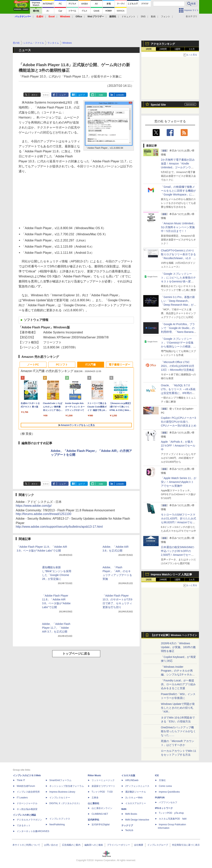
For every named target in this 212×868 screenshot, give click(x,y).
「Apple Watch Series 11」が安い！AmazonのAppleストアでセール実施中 (179, 482)
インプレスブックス (60, 819)
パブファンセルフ (168, 802)
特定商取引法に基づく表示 (186, 845)
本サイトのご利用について (26, 845)
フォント (166, 17)
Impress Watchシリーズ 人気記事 (171, 574)
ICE (157, 775)
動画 (153, 17)
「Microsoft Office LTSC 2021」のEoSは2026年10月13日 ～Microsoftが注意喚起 (178, 366)
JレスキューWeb (134, 798)
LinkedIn (120, 95)
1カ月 (192, 49)
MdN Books (131, 814)
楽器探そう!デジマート (103, 786)
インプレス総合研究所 (28, 792)
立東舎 (95, 798)
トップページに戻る (76, 654)
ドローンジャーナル (27, 803)
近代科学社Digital (101, 825)
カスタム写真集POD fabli (173, 819)
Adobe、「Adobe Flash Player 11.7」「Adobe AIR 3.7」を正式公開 (56, 628)
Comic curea (165, 786)
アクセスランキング (163, 44)
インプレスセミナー (60, 798)
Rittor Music (94, 775)
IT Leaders (22, 798)
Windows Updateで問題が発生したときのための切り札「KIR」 (178, 708)
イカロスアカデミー (136, 803)
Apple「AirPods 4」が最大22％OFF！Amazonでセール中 (178, 446)
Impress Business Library (62, 792)
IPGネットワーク (164, 808)
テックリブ (127, 825)
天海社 (162, 780)
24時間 (163, 49)
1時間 (149, 49)
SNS (143, 17)
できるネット (24, 825)
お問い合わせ (51, 845)
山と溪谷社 (94, 803)
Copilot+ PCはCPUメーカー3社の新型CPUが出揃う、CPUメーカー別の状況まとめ (179, 422)
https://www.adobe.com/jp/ (34, 506)
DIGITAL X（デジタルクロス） (65, 803)
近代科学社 (94, 820)
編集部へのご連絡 (94, 845)
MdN (124, 809)
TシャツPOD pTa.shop (171, 813)
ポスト (35, 95)
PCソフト (62, 365)
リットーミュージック (103, 780)
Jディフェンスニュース (137, 786)
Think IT (21, 780)
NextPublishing (57, 825)
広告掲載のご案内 (71, 845)
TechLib (129, 830)
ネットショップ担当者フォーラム (67, 786)
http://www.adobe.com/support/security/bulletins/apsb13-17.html (59, 527)
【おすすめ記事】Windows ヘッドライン (174, 635)
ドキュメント (128, 17)
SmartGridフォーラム (60, 780)
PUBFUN (160, 798)
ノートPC (33, 365)
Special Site (158, 105)
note (101, 95)
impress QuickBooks (169, 792)
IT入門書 (91, 365)
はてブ (82, 95)
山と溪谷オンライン (102, 808)
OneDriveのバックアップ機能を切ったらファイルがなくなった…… (178, 731)
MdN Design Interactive (137, 820)
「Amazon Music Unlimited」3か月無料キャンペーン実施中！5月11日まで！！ (178, 227)
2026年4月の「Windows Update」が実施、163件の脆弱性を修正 (178, 647)
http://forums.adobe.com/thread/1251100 (43, 514)
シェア (63, 95)
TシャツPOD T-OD (102, 792)
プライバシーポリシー (118, 845)
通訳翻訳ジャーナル (136, 792)
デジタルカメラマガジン (29, 820)
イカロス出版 (128, 775)
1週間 (178, 49)
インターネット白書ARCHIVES (33, 831)
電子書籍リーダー (119, 365)
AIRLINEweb (132, 780)
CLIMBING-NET (100, 814)
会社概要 (139, 845)
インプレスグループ (158, 845)
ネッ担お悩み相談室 (27, 809)
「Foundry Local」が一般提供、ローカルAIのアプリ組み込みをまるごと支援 (178, 684)
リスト (46, 95)
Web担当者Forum (26, 786)
